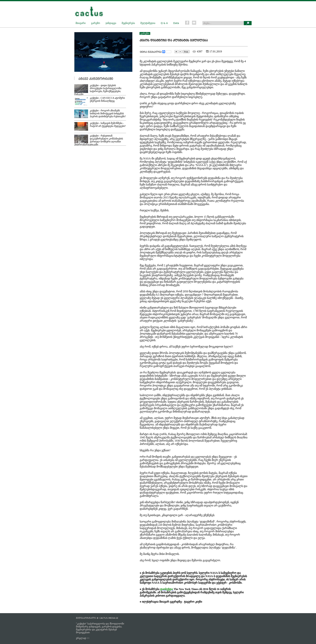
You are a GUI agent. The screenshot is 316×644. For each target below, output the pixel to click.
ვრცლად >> (83, 638)
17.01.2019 (214, 51)
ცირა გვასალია (151, 52)
